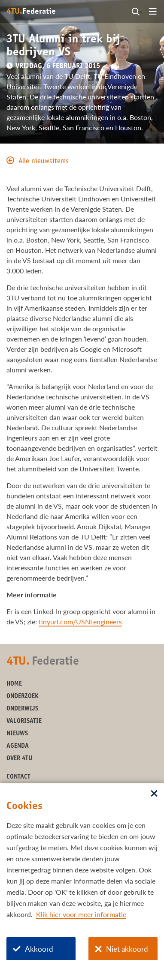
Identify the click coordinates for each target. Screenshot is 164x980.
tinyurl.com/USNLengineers (80, 622)
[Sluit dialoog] (154, 794)
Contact (18, 777)
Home (14, 684)
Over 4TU (19, 759)
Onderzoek (23, 697)
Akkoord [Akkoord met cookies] (33, 949)
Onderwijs (22, 709)
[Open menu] (153, 12)
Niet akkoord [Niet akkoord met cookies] (121, 949)
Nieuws (17, 734)
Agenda (18, 746)
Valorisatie (24, 721)
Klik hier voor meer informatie (81, 914)
